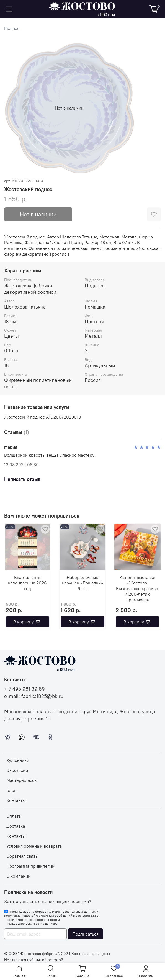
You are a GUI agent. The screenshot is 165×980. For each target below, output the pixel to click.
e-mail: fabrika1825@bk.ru (34, 696)
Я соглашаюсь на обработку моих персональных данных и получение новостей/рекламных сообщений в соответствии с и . (51, 918)
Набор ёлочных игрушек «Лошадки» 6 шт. (82, 583)
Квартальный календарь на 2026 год (27, 583)
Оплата (14, 816)
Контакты (16, 800)
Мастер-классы (22, 780)
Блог (11, 790)
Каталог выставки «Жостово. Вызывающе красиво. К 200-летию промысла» (138, 588)
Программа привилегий (30, 866)
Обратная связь (22, 856)
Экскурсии (17, 770)
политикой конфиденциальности (32, 920)
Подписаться (86, 934)
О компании (18, 876)
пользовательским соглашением (31, 924)
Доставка (16, 826)
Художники (18, 760)
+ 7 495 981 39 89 (25, 689)
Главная (12, 28)
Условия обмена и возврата (34, 846)
